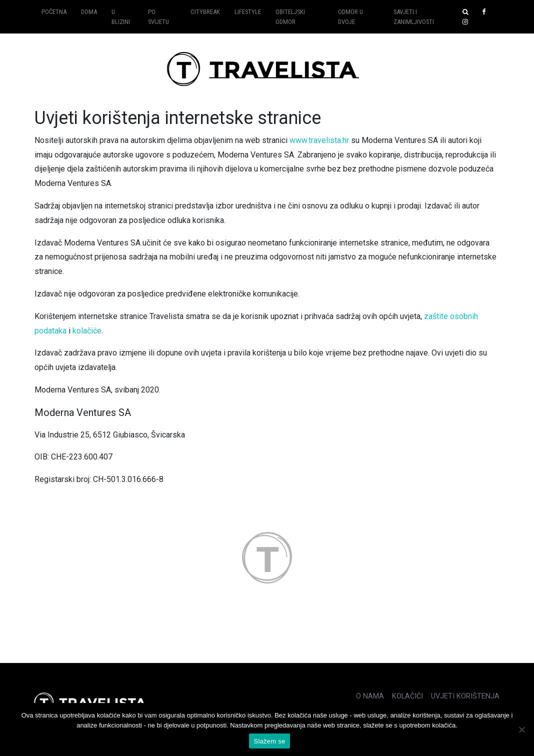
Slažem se (270, 741)
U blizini (121, 16)
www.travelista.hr (319, 140)
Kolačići (407, 696)
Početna (54, 12)
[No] (521, 729)
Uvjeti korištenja (465, 696)
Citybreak (205, 12)
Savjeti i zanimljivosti (414, 16)
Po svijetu (158, 16)
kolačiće (87, 331)
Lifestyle (248, 12)
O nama (370, 696)
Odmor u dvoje (350, 16)
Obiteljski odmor (290, 16)
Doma (89, 12)
